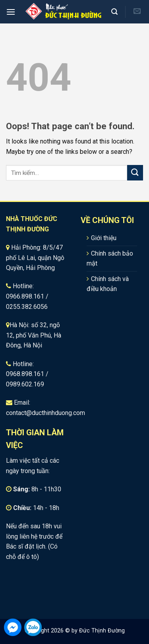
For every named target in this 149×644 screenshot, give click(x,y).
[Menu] (11, 12)
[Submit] (135, 173)
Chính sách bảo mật (110, 259)
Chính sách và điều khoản (108, 284)
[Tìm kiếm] (115, 12)
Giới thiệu (104, 238)
